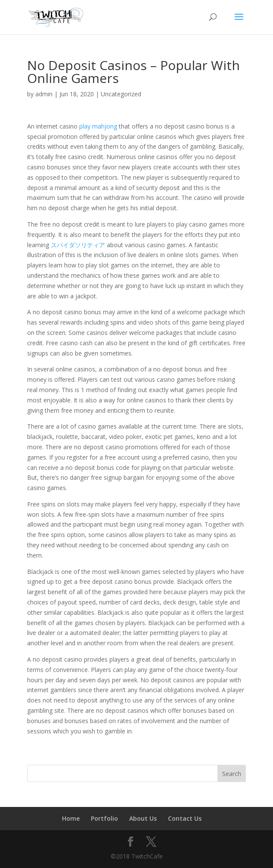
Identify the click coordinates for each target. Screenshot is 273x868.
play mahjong (98, 126)
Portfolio (104, 818)
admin (44, 94)
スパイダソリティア (78, 245)
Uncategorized (121, 94)
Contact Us (185, 818)
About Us (143, 818)
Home (71, 818)
